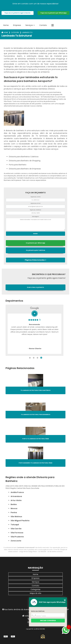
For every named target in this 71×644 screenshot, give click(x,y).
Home (6, 25)
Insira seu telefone (38, 611)
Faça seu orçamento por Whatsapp (53, 13)
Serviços (29, 25)
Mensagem (35, 217)
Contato (43, 25)
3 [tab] (37, 358)
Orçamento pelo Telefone (36, 250)
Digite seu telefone (35, 210)
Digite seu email (36, 203)
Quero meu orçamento (35, 287)
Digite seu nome (36, 197)
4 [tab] (41, 358)
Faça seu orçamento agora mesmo (17, 13)
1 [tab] (30, 358)
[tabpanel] (34, 330)
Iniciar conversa (48, 621)
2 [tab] (34, 358)
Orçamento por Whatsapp (35, 243)
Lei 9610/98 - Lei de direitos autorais (50, 552)
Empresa (17, 25)
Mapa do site (36, 593)
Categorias (15, 32)
